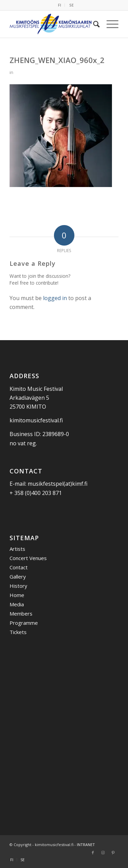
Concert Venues (28, 558)
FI (60, 5)
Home (17, 595)
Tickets (18, 632)
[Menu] (109, 24)
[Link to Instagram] (103, 853)
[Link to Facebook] (93, 853)
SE (72, 5)
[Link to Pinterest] (113, 853)
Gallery (18, 576)
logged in (55, 298)
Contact (19, 567)
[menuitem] (60, 5)
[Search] (93, 24)
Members (21, 613)
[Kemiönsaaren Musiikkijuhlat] (53, 24)
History (18, 586)
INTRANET (86, 845)
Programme (24, 623)
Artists (17, 549)
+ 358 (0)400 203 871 (36, 493)
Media (17, 604)
